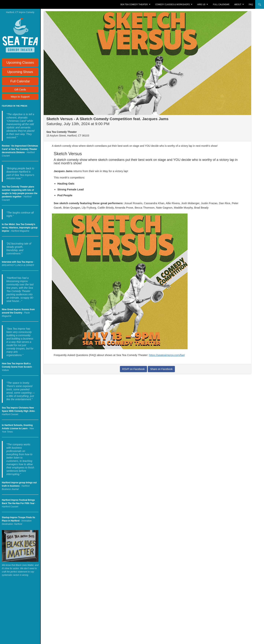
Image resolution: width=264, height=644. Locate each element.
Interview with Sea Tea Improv (18, 262)
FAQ (251, 4)
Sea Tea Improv (18, 4)
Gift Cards (20, 90)
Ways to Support (20, 97)
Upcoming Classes (20, 63)
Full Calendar (221, 4)
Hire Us (201, 4)
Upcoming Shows (20, 72)
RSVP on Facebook (134, 369)
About (238, 4)
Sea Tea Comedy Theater (134, 4)
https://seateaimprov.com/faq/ (167, 355)
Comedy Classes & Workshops (173, 4)
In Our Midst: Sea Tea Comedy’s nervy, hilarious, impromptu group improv (20, 228)
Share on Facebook (161, 369)
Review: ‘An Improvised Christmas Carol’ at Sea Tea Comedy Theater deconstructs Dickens (20, 149)
